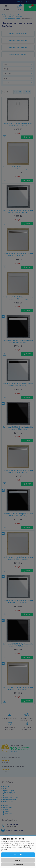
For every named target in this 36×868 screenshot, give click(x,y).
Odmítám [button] (18, 860)
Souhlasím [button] (18, 855)
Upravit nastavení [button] (18, 864)
